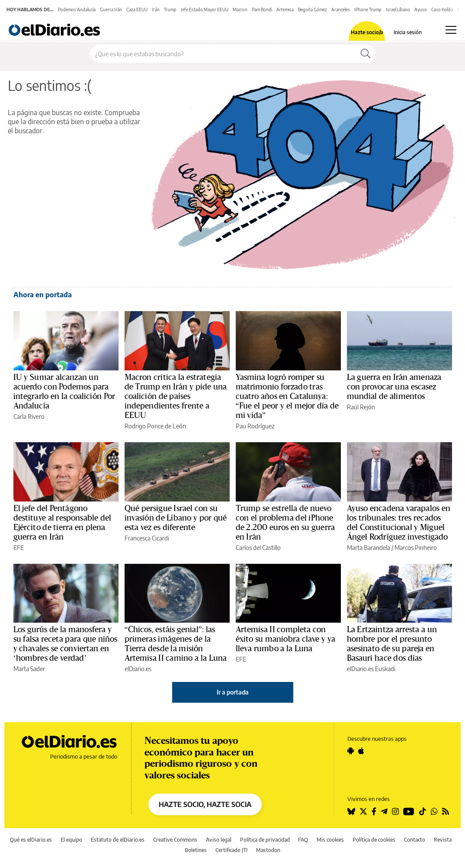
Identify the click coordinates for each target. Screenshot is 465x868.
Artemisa (285, 10)
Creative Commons (175, 840)
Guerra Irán (111, 10)
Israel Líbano (398, 10)
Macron (240, 10)
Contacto (415, 840)
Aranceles (341, 10)
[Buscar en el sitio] (223, 54)
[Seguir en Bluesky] (351, 811)
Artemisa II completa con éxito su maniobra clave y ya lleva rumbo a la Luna (286, 639)
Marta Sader (29, 669)
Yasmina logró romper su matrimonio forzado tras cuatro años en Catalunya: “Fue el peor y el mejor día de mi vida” (287, 396)
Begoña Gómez (313, 10)
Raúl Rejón (361, 407)
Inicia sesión (408, 32)
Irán (156, 10)
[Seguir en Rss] (446, 811)
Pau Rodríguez (255, 426)
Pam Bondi (262, 10)
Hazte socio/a (367, 32)
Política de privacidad (265, 840)
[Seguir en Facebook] (374, 811)
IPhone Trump (368, 10)
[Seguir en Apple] (361, 751)
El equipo (71, 840)
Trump (170, 10)
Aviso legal (219, 840)
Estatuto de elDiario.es (118, 840)
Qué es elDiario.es (31, 840)
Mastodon (268, 850)
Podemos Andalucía (77, 10)
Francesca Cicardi (147, 538)
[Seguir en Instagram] (395, 811)
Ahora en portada (43, 295)
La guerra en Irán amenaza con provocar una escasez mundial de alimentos (394, 387)
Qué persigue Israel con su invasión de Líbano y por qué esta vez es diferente (176, 518)
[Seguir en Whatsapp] (434, 811)
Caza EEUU (137, 10)
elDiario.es (138, 669)
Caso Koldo (442, 10)
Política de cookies (374, 840)
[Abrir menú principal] (451, 30)
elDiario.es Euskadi (371, 669)
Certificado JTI (231, 850)
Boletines (196, 850)
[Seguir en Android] (351, 751)
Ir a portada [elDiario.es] (233, 692)
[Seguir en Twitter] (363, 811)
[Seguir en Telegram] (384, 811)
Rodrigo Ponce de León (155, 426)
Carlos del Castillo (258, 548)
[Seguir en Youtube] (409, 811)
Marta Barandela (369, 548)
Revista (443, 840)
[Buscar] (366, 54)
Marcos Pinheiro (416, 548)
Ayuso (421, 10)
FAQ (303, 840)
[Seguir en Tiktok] (423, 811)
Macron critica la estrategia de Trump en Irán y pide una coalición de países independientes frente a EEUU (176, 396)
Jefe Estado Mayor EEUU (205, 10)
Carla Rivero (29, 416)
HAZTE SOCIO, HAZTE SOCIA (205, 804)
